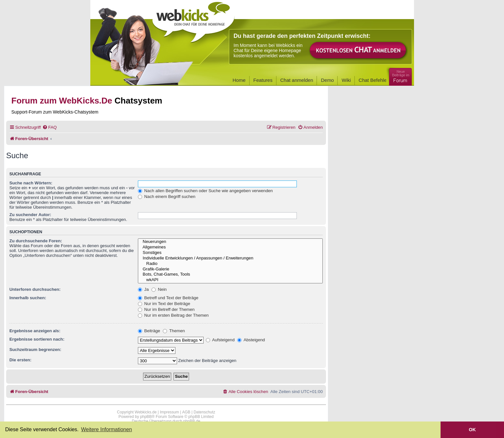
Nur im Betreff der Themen (166, 309)
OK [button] (472, 430)
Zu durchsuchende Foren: (36, 241)
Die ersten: (20, 360)
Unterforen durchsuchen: (35, 289)
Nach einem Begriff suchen (167, 197)
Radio (230, 264)
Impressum (169, 412)
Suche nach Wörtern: (31, 183)
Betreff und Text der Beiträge (168, 298)
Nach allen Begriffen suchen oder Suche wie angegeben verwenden (205, 191)
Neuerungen (230, 242)
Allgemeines (230, 247)
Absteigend (251, 340)
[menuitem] (50, 127)
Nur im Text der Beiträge (164, 304)
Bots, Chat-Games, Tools (230, 274)
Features (263, 80)
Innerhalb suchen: (28, 298)
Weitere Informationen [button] (106, 429)
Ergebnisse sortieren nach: (37, 339)
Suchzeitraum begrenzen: (35, 350)
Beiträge (149, 331)
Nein (159, 289)
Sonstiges (230, 253)
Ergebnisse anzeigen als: (35, 331)
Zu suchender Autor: (30, 215)
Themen (174, 331)
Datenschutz (204, 412)
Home (239, 80)
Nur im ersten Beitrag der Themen (173, 315)
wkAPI (230, 280)
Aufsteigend (220, 340)
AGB (186, 412)
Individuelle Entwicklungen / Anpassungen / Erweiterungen (230, 258)
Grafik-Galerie (230, 269)
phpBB (146, 417)
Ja (143, 289)
